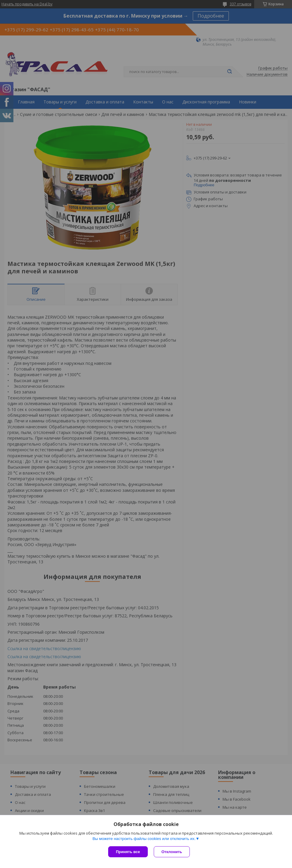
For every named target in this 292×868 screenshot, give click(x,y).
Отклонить (172, 852)
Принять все (128, 852)
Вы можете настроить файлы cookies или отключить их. (144, 839)
